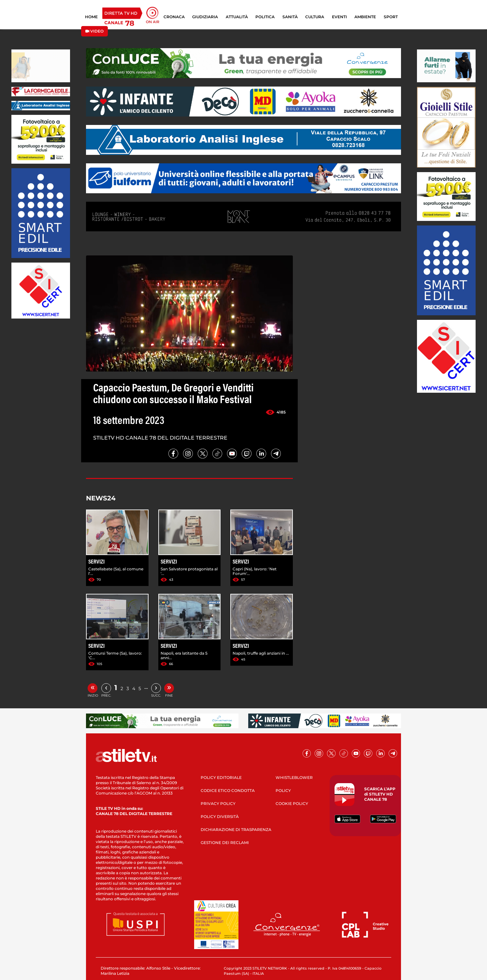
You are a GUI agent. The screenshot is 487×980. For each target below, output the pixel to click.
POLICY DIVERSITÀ (220, 817)
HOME (91, 17)
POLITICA (265, 17)
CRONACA (174, 17)
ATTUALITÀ (237, 17)
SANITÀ (290, 17)
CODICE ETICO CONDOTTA (228, 790)
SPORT (391, 17)
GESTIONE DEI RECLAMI (225, 843)
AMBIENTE (365, 17)
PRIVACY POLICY (218, 803)
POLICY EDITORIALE (221, 777)
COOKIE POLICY (292, 803)
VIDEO (94, 31)
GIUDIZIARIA (205, 17)
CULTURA (315, 17)
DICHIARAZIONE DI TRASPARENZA (236, 830)
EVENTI (339, 17)
